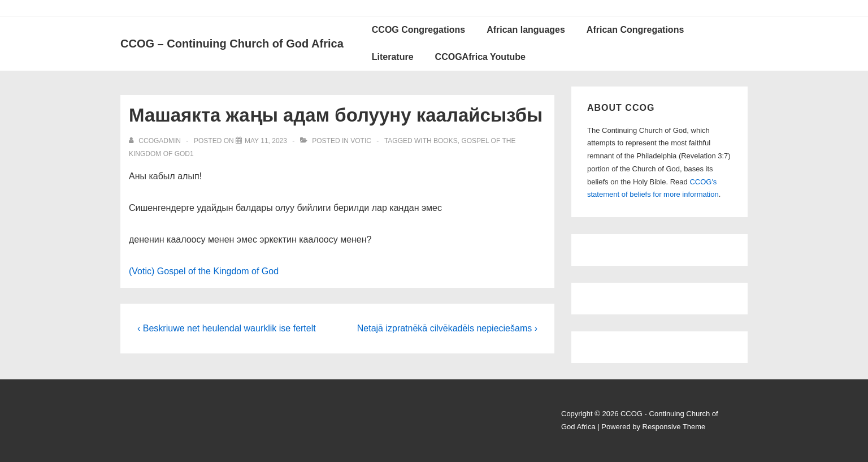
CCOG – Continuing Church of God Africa (232, 44)
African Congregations (635, 30)
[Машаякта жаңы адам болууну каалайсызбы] (266, 141)
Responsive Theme (674, 427)
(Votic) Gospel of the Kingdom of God (204, 271)
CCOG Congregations (418, 30)
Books (446, 141)
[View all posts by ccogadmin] (156, 141)
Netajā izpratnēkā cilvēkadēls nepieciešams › (447, 328)
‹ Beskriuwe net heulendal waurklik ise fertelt (227, 328)
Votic (361, 141)
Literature (393, 57)
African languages (526, 30)
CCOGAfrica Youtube (480, 57)
